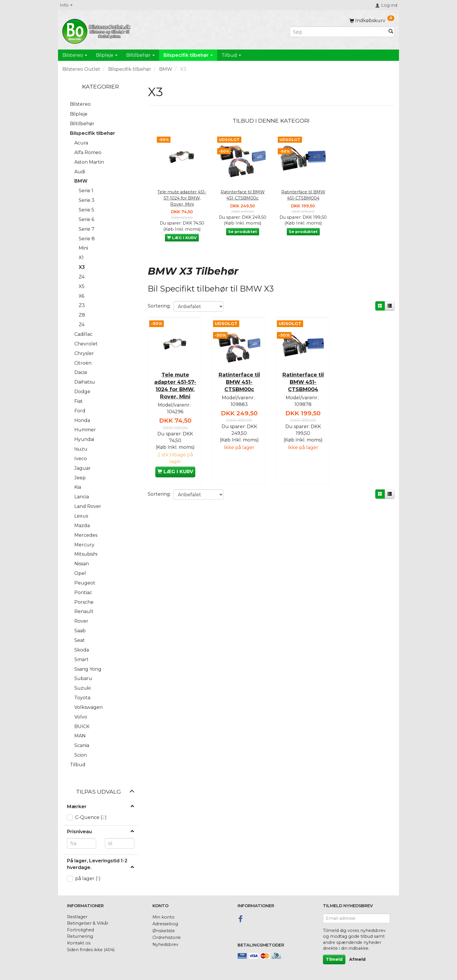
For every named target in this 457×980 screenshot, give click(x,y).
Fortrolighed (80, 930)
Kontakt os (79, 943)
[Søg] (391, 32)
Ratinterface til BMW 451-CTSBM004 (303, 195)
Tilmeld (334, 959)
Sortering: (159, 306)
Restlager (77, 917)
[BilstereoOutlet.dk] (97, 30)
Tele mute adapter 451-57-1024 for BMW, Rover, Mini (182, 198)
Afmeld (357, 959)
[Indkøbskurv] (372, 21)
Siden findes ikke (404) (91, 950)
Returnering (80, 936)
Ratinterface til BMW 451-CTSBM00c (243, 195)
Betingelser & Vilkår (88, 923)
